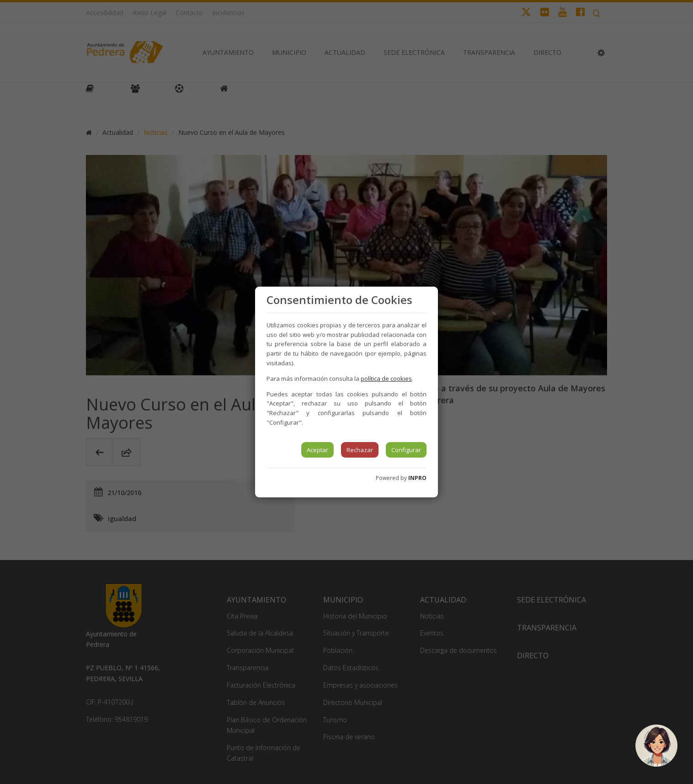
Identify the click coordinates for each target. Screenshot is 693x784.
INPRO (417, 478)
